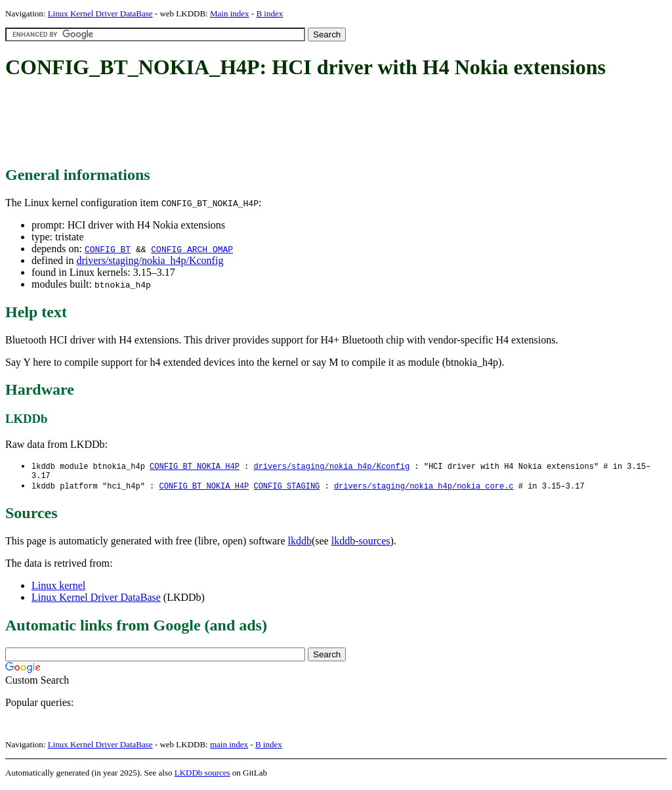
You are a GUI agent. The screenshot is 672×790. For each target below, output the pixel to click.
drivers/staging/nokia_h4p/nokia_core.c (424, 489)
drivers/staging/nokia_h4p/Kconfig (150, 260)
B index (269, 13)
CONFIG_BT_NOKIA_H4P (195, 467)
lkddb (300, 544)
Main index (230, 13)
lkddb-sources (361, 544)
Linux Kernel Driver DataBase (100, 13)
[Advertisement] (244, 123)
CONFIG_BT (108, 249)
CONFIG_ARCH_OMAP (192, 249)
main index (229, 748)
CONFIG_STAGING (286, 489)
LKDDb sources (202, 776)
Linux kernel (58, 589)
